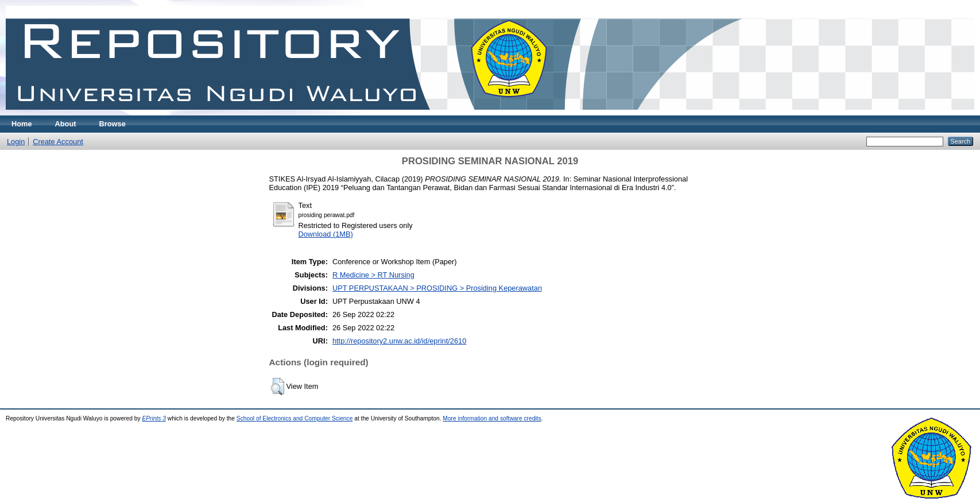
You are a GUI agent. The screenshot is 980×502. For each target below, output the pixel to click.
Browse (113, 124)
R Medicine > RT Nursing (373, 275)
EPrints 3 (154, 418)
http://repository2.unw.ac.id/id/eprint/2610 (399, 341)
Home (22, 124)
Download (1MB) (326, 234)
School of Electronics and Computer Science (295, 418)
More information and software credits (492, 418)
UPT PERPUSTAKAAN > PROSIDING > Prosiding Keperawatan (437, 288)
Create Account (58, 142)
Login (16, 142)
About (66, 124)
